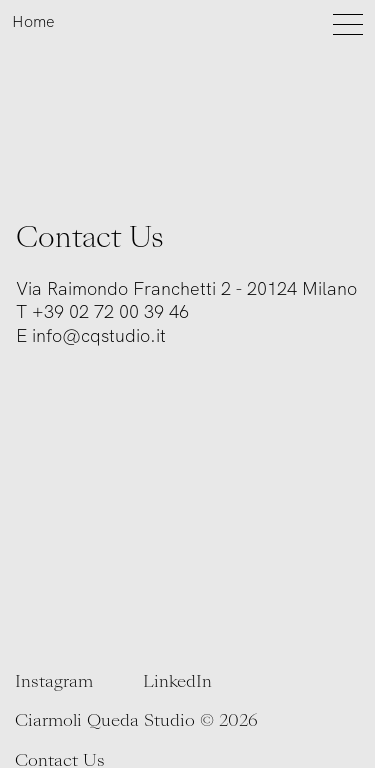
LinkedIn (177, 681)
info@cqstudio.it (99, 335)
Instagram (54, 681)
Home (33, 21)
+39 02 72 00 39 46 (110, 311)
